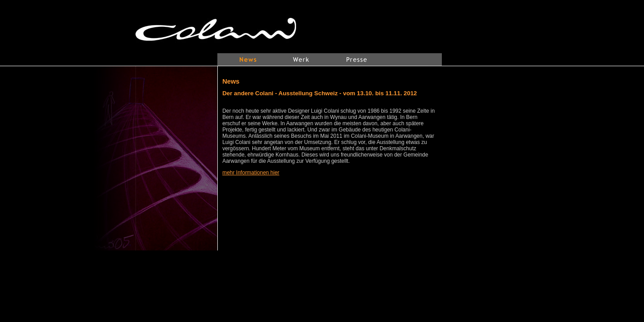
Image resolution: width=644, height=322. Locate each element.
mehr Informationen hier (251, 173)
